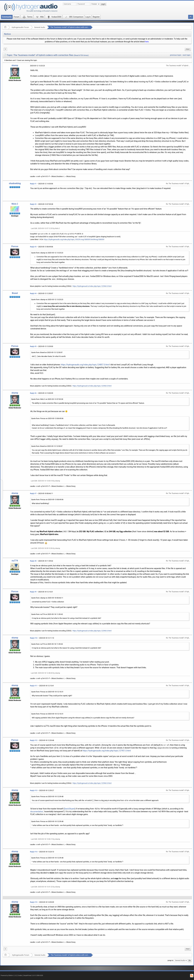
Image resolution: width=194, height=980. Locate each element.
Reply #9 (33, 592)
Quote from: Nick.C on (47, 399)
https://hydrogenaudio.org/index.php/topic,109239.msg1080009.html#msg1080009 (74, 239)
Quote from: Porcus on (47, 418)
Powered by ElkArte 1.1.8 (8, 975)
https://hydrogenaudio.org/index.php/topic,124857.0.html (85, 365)
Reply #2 (33, 204)
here (147, 42)
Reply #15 (34, 902)
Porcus (15, 246)
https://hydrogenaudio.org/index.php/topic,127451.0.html (107, 751)
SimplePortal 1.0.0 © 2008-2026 (33, 975)
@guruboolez (163, 748)
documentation (37, 812)
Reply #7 (33, 494)
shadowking (15, 183)
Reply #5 (33, 346)
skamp (15, 65)
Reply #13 (34, 790)
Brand (15, 293)
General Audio (40, 27)
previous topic (176, 55)
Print (188, 49)
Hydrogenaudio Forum (20, 27)
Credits (20, 975)
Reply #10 (34, 638)
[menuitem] (188, 49)
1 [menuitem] (5, 49)
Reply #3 (33, 247)
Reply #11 (34, 686)
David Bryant (69, 809)
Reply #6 (33, 393)
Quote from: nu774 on (47, 614)
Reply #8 (33, 561)
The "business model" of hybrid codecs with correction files (73, 27)
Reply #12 (34, 740)
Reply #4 (33, 293)
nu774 (15, 561)
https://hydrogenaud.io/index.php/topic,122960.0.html (92, 286)
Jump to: (170, 960)
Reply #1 (33, 184)
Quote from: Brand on (47, 352)
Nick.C (15, 204)
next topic (187, 55)
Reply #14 (34, 852)
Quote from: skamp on (47, 253)
